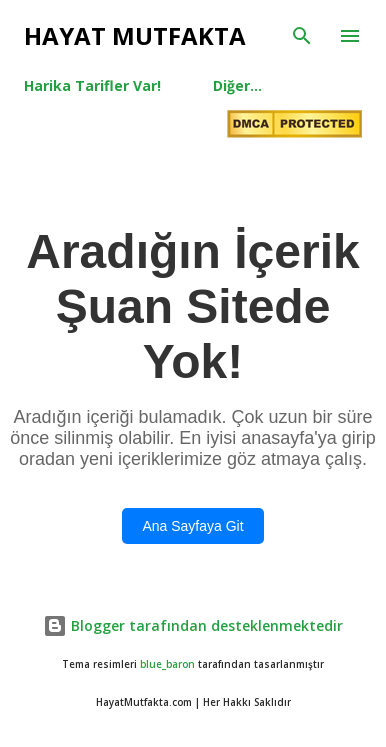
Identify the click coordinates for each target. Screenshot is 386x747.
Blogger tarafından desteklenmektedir (193, 625)
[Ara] (302, 36)
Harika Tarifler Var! (92, 85)
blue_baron (167, 664)
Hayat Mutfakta (135, 35)
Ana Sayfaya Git (192, 526)
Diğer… (237, 85)
